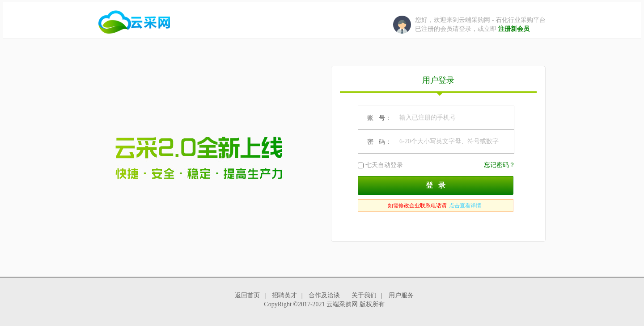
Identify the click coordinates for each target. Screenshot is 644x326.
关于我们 (364, 295)
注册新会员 (514, 29)
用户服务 (401, 295)
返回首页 (247, 295)
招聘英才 (284, 295)
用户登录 (438, 84)
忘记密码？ (500, 165)
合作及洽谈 (324, 295)
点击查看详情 (465, 206)
